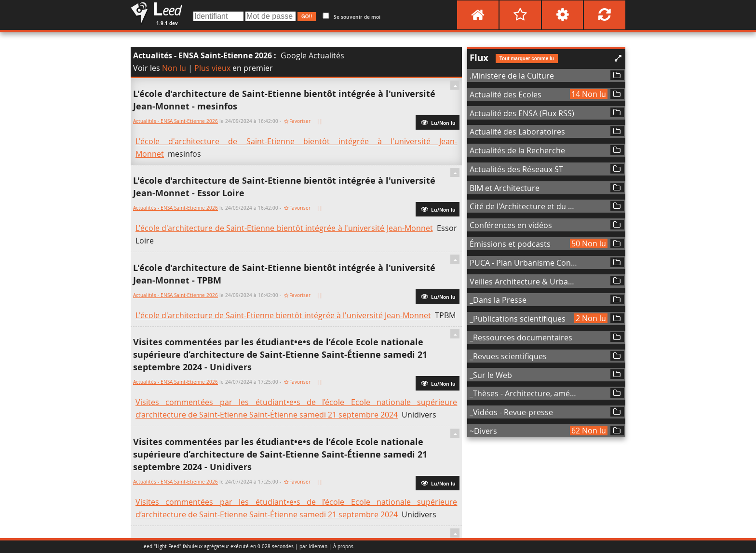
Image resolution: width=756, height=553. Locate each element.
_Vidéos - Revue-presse (511, 412)
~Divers (483, 431)
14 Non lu (589, 94)
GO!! (307, 17)
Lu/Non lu (438, 122)
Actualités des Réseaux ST (516, 169)
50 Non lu (589, 243)
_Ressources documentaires (521, 337)
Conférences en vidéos (511, 225)
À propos (343, 546)
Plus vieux (212, 68)
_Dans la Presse (498, 300)
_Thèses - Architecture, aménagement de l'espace (524, 393)
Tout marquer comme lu (527, 59)
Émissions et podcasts (510, 244)
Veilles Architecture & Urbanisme (524, 282)
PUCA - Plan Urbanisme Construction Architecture (524, 263)
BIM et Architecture (505, 188)
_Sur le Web (491, 375)
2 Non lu (591, 318)
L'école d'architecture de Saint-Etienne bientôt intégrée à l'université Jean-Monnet (284, 228)
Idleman (318, 546)
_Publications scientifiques (518, 319)
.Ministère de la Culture (512, 76)
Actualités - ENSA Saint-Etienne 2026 (202, 55)
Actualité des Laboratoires (517, 132)
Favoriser (300, 121)
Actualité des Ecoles (506, 94)
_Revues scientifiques (508, 356)
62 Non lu (589, 431)
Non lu (174, 68)
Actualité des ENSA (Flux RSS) (522, 113)
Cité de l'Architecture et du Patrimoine (524, 206)
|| (320, 121)
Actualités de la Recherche (517, 150)
